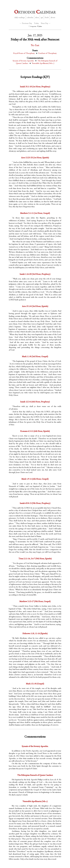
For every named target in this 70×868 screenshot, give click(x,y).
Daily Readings (20, 17)
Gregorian (32, 26)
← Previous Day (26, 23)
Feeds (47, 17)
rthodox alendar (35, 12)
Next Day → (46, 23)
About (53, 17)
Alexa (37, 17)
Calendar (30, 17)
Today (36, 23)
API (42, 17)
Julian (40, 26)
